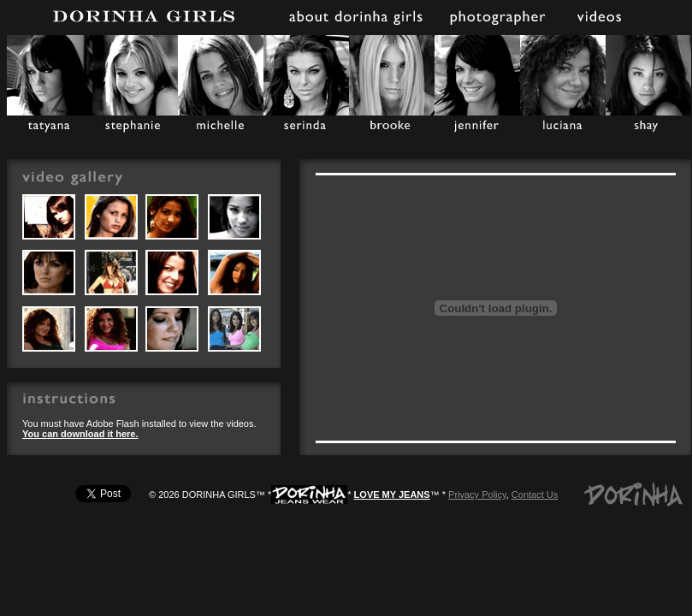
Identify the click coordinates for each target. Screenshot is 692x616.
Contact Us (535, 495)
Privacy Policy (477, 495)
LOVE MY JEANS (392, 495)
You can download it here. (80, 434)
